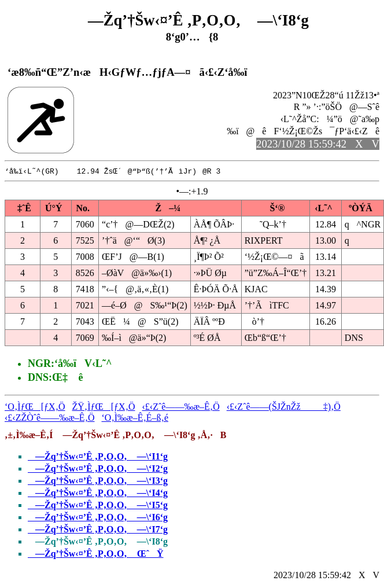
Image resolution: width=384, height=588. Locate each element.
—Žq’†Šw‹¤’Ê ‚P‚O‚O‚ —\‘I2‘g (98, 469)
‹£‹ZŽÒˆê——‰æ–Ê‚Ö (50, 418)
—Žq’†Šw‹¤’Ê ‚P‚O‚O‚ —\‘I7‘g (98, 530)
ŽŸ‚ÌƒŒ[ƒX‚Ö (104, 407)
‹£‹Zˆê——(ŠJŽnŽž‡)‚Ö (284, 407)
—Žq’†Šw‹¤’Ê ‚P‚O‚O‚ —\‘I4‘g (98, 493)
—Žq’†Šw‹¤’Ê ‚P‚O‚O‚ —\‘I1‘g (98, 457)
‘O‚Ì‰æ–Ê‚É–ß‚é (135, 418)
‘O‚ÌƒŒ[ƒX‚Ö (35, 407)
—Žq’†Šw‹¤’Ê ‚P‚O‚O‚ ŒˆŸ (96, 554)
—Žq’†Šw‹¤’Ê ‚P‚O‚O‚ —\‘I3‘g (98, 481)
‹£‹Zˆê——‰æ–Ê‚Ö (181, 407)
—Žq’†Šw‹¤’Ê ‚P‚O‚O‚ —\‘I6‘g (98, 518)
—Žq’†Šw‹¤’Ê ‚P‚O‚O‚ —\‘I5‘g (98, 506)
